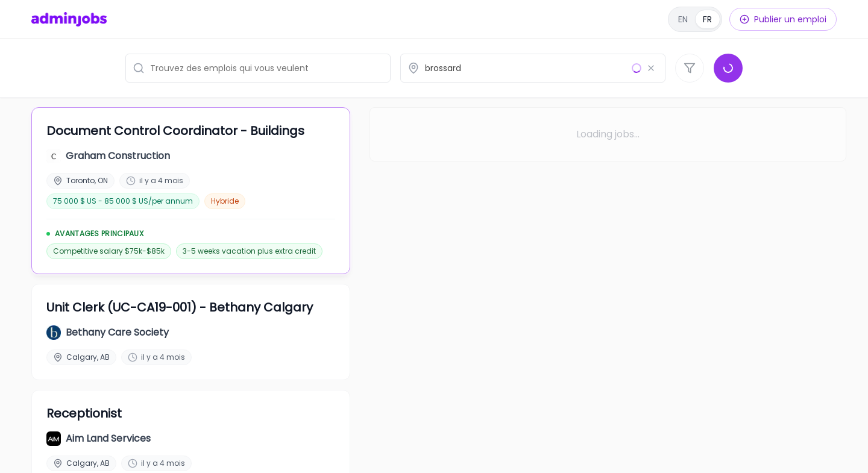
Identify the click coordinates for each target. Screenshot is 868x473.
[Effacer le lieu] (651, 68)
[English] (695, 19)
